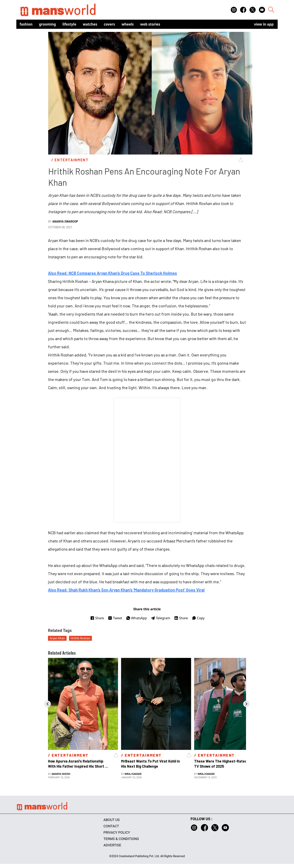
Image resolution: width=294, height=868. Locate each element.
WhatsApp (136, 618)
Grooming (47, 24)
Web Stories (150, 24)
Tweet (115, 618)
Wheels (128, 24)
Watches (90, 24)
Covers (109, 24)
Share (97, 618)
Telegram (160, 618)
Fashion (26, 24)
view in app (264, 24)
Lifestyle (69, 24)
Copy (198, 618)
